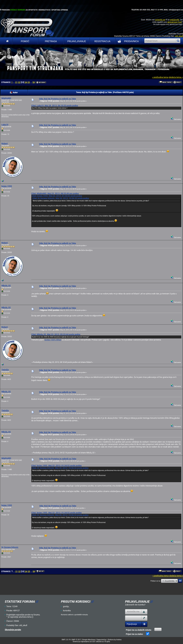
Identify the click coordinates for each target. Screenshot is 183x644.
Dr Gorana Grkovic (10, 547)
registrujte (175, 20)
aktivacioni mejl (174, 22)
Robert (5, 144)
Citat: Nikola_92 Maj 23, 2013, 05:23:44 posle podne (56, 334)
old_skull (179, 36)
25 (29, 82)
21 (16, 82)
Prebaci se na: (156, 581)
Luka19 (5, 125)
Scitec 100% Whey (53, 340)
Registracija (102, 41)
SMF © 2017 (76, 640)
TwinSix (5, 370)
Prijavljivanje (77, 41)
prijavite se (160, 20)
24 (26, 82)
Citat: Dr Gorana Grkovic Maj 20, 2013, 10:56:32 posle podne (60, 198)
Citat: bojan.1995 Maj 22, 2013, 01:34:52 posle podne (57, 196)
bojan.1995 (7, 186)
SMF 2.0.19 (66, 640)
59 (34, 82)
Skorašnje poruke (13, 630)
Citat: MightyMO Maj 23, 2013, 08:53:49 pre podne (55, 193)
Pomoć (25, 41)
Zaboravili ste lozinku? (135, 605)
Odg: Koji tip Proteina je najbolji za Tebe (57, 99)
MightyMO (6, 98)
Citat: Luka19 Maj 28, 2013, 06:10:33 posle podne (55, 106)
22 (19, 82)
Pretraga (51, 41)
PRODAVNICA (128, 41)
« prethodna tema (160, 77)
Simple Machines (89, 640)
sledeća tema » (176, 77)
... (14, 82)
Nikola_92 (6, 286)
